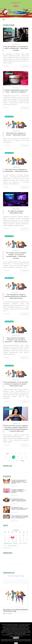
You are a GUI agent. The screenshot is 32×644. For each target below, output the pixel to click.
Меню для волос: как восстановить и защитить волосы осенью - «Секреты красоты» (20, 508)
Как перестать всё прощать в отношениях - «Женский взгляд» (16, 170)
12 (22, 457)
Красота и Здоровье (23, 543)
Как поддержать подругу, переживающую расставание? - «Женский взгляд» (16, 296)
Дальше (22, 461)
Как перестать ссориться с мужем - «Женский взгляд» (16, 134)
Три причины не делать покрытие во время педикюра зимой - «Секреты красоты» (19, 500)
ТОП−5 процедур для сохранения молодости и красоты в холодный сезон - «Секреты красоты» (20, 517)
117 (17, 461)
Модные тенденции (9, 117)
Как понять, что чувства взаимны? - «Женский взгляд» (16, 610)
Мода (5, 546)
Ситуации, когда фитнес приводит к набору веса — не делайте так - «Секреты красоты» (19, 491)
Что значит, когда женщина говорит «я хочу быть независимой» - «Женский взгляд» (16, 255)
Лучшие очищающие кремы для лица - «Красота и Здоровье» (16, 91)
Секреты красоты (12, 546)
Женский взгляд (8, 543)
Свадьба (7, 30)
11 (18, 457)
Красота (7, 321)
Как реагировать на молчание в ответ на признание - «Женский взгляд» (16, 48)
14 (9, 461)
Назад (7, 454)
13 (26, 457)
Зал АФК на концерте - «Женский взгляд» (16, 212)
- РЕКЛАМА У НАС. (19, 636)
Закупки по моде (9, 74)
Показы (7, 117)
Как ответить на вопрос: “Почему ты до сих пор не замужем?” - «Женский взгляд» (16, 340)
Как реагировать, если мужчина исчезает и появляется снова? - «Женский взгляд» (16, 384)
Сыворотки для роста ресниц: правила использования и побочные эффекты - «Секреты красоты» (19, 482)
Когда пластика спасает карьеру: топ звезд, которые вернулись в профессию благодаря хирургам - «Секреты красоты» (16, 428)
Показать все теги (7, 548)
